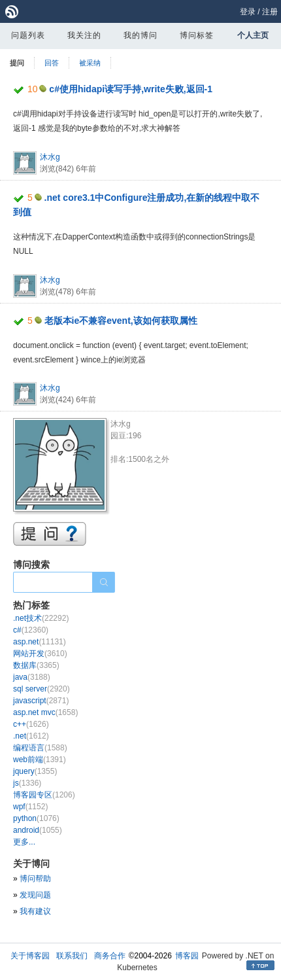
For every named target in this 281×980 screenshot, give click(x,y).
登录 (248, 12)
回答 (52, 63)
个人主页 (253, 35)
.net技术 (41, 618)
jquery (35, 771)
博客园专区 (44, 795)
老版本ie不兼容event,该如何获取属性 (121, 321)
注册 (270, 12)
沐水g (50, 157)
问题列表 (28, 35)
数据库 (36, 665)
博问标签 (197, 35)
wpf (30, 807)
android (38, 830)
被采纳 (90, 63)
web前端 (40, 760)
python (36, 818)
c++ (31, 724)
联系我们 (72, 956)
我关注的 (84, 35)
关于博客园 (30, 956)
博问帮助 (35, 879)
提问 (17, 63)
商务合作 (110, 956)
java (32, 677)
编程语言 (40, 748)
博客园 (187, 956)
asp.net (40, 642)
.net (31, 736)
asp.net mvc (45, 712)
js (27, 783)
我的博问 (140, 35)
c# (31, 630)
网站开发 (40, 654)
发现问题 (35, 895)
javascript (41, 701)
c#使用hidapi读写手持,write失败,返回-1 (131, 89)
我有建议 (35, 911)
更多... (24, 842)
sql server (41, 689)
